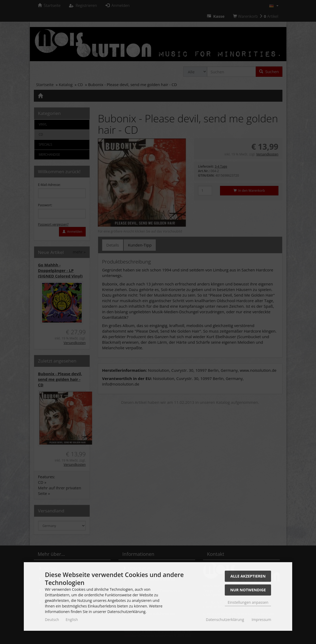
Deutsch (52, 620)
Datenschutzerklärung (225, 620)
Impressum (261, 620)
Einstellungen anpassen (248, 602)
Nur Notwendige (248, 590)
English (72, 620)
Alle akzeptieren (248, 576)
